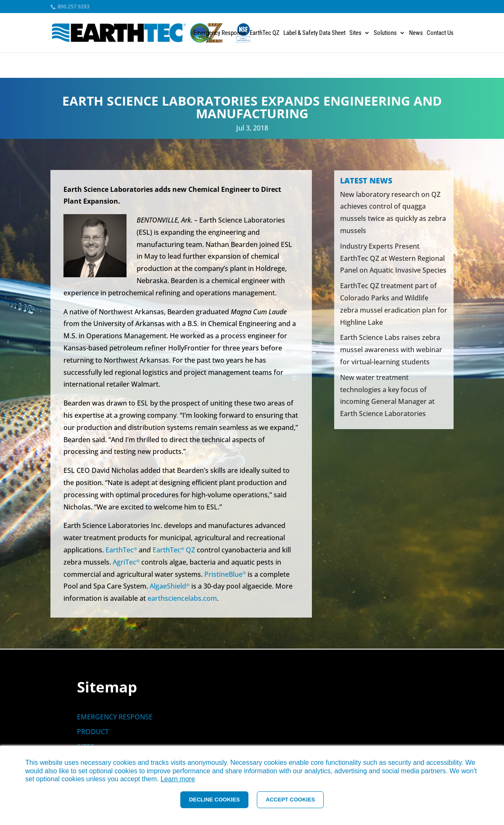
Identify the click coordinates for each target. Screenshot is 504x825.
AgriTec (126, 562)
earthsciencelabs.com (182, 598)
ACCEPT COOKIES (290, 800)
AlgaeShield (170, 586)
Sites (355, 33)
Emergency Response (220, 33)
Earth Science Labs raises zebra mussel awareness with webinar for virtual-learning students (391, 350)
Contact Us (440, 33)
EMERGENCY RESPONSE (115, 717)
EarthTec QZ (265, 33)
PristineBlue (225, 574)
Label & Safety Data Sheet (314, 33)
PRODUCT (93, 732)
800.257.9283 (73, 7)
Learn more (178, 779)
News (416, 33)
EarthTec (121, 550)
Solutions (385, 33)
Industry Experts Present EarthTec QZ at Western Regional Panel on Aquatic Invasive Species (393, 258)
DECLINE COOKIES (215, 800)
